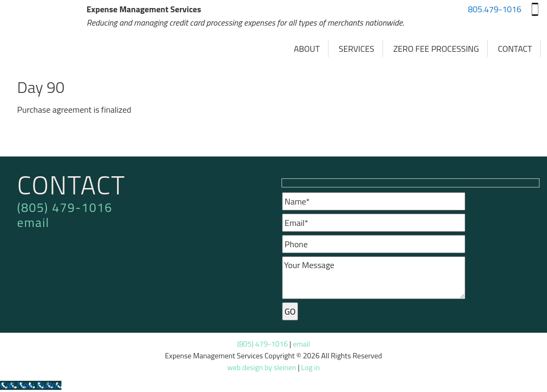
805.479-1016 (495, 9)
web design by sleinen (261, 367)
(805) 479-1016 (65, 207)
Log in (311, 367)
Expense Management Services (46, 37)
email (33, 222)
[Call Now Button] (31, 385)
